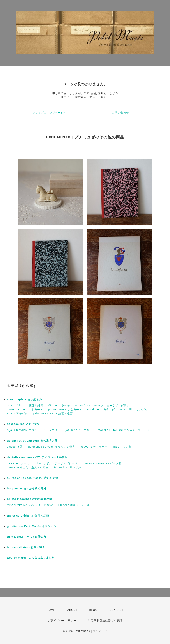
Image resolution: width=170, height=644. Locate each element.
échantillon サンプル (134, 410)
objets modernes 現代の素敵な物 (30, 499)
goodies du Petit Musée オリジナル (32, 526)
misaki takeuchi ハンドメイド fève (30, 505)
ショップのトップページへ (50, 113)
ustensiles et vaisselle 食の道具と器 (32, 441)
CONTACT (116, 610)
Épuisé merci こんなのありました (31, 558)
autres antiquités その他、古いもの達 (33, 478)
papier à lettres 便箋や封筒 (25, 406)
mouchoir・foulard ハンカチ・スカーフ (124, 430)
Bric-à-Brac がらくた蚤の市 (27, 537)
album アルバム (17, 413)
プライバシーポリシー (62, 621)
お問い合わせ (120, 113)
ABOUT (72, 610)
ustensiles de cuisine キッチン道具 (52, 447)
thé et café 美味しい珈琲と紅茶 (28, 516)
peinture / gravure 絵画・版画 (53, 413)
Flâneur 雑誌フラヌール (74, 505)
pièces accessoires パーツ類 (102, 463)
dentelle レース (18, 463)
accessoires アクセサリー (25, 424)
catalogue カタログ (101, 410)
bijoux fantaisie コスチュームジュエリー (34, 430)
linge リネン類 (122, 447)
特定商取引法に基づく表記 (105, 621)
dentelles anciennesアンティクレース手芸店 (37, 457)
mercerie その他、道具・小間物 (28, 467)
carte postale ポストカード (25, 410)
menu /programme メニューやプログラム (102, 406)
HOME (51, 610)
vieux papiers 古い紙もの (24, 399)
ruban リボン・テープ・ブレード (56, 463)
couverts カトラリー (94, 447)
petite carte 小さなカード (65, 410)
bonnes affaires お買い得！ (26, 547)
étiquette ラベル (59, 406)
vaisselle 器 (15, 447)
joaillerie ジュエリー (79, 430)
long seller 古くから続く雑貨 (27, 488)
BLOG (93, 610)
